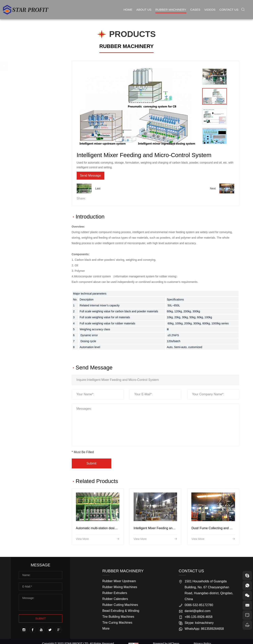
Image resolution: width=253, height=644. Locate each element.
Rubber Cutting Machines (38, 141)
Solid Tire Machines (34, 191)
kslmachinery (204, 624)
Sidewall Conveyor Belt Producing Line (37, 227)
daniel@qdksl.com (198, 612)
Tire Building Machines (36, 161)
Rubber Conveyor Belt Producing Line (36, 213)
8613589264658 (212, 630)
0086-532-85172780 (199, 607)
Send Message (100, 176)
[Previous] (215, 71)
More (106, 630)
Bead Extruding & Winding (39, 151)
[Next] (215, 141)
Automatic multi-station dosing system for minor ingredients (117, 547)
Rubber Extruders (33, 121)
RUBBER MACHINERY (127, 46)
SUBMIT (41, 620)
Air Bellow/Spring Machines (40, 201)
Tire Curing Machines (36, 171)
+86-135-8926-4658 (199, 618)
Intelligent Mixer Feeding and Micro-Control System (170, 547)
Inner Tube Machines (35, 181)
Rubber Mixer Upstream (37, 66)
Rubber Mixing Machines (38, 112)
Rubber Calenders (34, 131)
